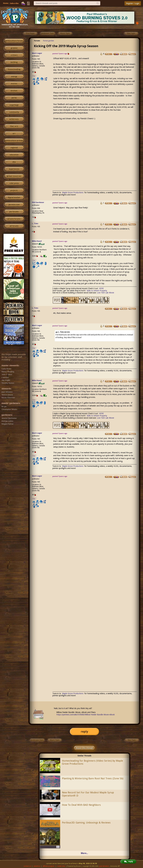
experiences (14, 169)
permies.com (14, 205)
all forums (14, 226)
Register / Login (133, 3)
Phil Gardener (38, 202)
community (14, 112)
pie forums (14, 212)
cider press (14, 183)
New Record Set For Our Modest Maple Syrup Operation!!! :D (88, 794)
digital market (14, 198)
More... (84, 853)
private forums (14, 219)
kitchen (14, 91)
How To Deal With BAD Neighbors (81, 805)
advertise (37, 866)
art (14, 134)
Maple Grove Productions (73, 193)
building (14, 62)
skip (14, 162)
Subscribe (14, 3)
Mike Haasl (37, 241)
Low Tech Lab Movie (105, 293)
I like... (34, 76)
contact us (27, 866)
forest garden (48, 41)
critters (14, 55)
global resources (14, 176)
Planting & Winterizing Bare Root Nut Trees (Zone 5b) (93, 778)
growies (14, 48)
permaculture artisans (14, 141)
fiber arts (14, 126)
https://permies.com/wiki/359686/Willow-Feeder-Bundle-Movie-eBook (86, 715)
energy (14, 77)
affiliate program (49, 866)
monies (14, 84)
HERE (101, 288)
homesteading (14, 69)
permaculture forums (14, 41)
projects (14, 190)
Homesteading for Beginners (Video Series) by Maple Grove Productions (92, 762)
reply (84, 732)
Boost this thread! (84, 748)
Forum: (37, 41)
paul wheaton (104, 866)
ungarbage (14, 105)
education (14, 155)
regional (14, 148)
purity (14, 98)
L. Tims (35, 224)
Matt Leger (37, 53)
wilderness (14, 119)
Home (6, 3)
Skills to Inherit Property (97, 291)
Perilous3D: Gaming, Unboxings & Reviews (86, 823)
